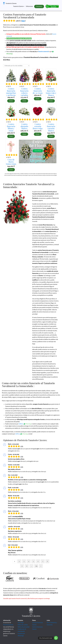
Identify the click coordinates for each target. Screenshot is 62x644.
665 (36, 566)
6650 (23, 21)
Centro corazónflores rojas (38, 126)
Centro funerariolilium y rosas (11, 127)
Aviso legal (21, 623)
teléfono (21, 424)
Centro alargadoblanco (24, 126)
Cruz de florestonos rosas (11, 162)
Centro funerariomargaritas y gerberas (11, 92)
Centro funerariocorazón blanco (51, 127)
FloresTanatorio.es (8, 625)
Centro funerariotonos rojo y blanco (51, 92)
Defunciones (29, 6)
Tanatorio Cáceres (11, 3)
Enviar (11, 101)
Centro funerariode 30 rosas (38, 91)
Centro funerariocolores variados (24, 92)
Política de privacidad (24, 627)
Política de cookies (23, 625)
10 (27, 566)
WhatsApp (28, 424)
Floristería (39, 6)
